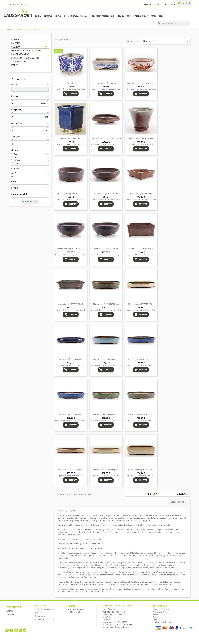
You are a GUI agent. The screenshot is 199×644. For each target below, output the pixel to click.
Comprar (71, 94)
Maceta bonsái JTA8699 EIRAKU (71, 304)
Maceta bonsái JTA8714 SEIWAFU (141, 83)
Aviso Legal (158, 615)
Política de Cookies (161, 609)
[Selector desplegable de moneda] (157, 5)
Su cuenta (41, 606)
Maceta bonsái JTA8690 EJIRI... (141, 414)
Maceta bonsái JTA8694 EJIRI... (106, 359)
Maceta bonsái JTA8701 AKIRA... (141, 249)
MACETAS (48, 16)
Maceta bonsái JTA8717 (71, 83)
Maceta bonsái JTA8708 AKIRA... (71, 194)
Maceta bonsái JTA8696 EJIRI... (141, 304)
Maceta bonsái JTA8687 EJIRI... (106, 470)
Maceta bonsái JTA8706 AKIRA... (141, 194)
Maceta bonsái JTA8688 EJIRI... (71, 470)
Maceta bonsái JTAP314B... (71, 138)
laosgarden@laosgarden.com (117, 627)
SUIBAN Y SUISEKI (124, 16)
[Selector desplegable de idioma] (148, 5)
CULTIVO (58, 16)
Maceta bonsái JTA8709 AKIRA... (141, 138)
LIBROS (153, 16)
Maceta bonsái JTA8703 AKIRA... (106, 249)
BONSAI (38, 16)
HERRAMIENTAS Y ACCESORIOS (76, 16)
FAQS (155, 620)
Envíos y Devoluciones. (163, 622)
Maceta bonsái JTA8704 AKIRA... (71, 249)
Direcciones (40, 616)
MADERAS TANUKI (141, 16)
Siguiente (183, 494)
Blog (161, 16)
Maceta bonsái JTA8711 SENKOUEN (106, 138)
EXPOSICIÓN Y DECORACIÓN (103, 16)
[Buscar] (173, 23)
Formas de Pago (160, 612)
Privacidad (158, 617)
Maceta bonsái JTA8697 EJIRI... (106, 304)
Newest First (166, 41)
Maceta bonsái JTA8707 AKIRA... (106, 194)
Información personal (44, 609)
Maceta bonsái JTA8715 (106, 83)
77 (156, 494)
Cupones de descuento (45, 619)
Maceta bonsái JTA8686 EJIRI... (141, 470)
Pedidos (39, 613)
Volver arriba (179, 502)
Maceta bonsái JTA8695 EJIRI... (71, 359)
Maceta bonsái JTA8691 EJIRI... (71, 414)
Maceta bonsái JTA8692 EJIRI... (141, 359)
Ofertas (10, 611)
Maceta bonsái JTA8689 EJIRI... (106, 414)
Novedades (12, 614)
